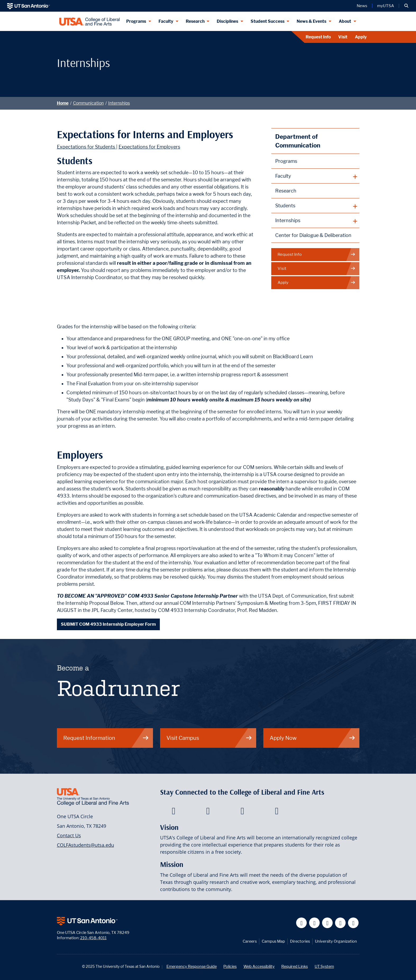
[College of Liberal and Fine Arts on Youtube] (242, 812)
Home (63, 103)
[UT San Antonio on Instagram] (353, 923)
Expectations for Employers (149, 147)
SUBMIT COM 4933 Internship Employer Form (108, 624)
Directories (300, 941)
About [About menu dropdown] (345, 21)
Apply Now (313, 738)
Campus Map (273, 941)
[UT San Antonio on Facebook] (302, 923)
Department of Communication (298, 141)
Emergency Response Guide (192, 966)
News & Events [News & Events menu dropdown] (311, 21)
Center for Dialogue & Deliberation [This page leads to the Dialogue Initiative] (313, 235)
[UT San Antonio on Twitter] (315, 923)
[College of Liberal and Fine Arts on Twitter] (208, 812)
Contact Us (69, 835)
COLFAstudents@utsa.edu (85, 845)
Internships (119, 103)
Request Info (318, 37)
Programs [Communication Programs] (286, 161)
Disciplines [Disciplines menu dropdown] (227, 21)
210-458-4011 (93, 938)
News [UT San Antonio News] (362, 6)
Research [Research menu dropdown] (195, 21)
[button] (406, 6)
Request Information (106, 738)
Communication (88, 103)
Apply (361, 37)
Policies (230, 966)
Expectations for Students (87, 147)
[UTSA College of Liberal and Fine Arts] (90, 21)
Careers (250, 941)
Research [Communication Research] (286, 191)
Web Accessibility (259, 966)
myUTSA (386, 6)
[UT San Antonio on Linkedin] (340, 923)
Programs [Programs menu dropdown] (136, 21)
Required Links (295, 966)
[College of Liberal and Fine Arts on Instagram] (277, 812)
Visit (343, 37)
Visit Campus (209, 738)
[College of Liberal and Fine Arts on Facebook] (173, 812)
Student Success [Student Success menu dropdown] (268, 21)
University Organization (336, 941)
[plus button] (315, 176)
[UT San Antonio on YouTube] (327, 923)
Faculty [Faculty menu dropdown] (166, 21)
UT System (324, 966)
